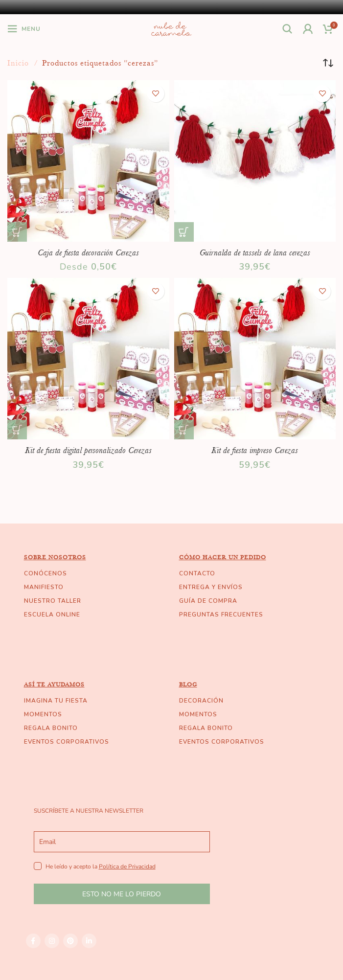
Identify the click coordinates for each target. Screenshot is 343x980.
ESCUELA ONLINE (52, 615)
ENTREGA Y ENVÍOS (211, 587)
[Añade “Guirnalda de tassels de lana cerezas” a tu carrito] (184, 232)
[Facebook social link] (33, 941)
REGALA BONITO (51, 728)
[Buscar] (288, 29)
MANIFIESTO (44, 587)
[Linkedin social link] (89, 941)
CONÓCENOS (46, 573)
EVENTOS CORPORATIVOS (67, 742)
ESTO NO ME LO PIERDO (122, 894)
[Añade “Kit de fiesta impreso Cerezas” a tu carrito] (184, 430)
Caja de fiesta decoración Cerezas (88, 252)
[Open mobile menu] (24, 29)
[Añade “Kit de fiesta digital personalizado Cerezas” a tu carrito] (17, 430)
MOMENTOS (43, 714)
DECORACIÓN (201, 701)
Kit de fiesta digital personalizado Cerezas (88, 450)
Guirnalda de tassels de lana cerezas (255, 252)
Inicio (19, 63)
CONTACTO (197, 573)
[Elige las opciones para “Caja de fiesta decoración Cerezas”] (17, 232)
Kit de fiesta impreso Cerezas (255, 450)
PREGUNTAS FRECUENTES (221, 615)
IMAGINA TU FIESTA (56, 701)
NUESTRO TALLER (53, 601)
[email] (122, 842)
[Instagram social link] (52, 941)
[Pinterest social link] (70, 941)
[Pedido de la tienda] (328, 63)
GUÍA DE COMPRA (208, 601)
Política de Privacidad (127, 866)
